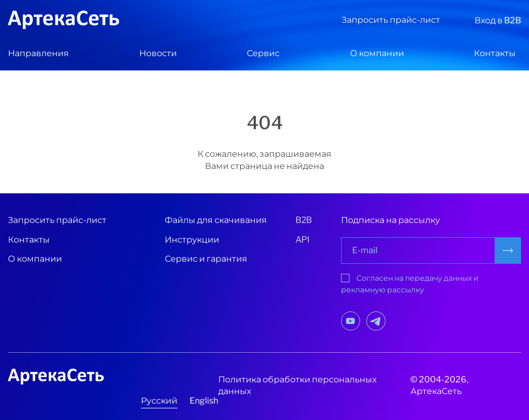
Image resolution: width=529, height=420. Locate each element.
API (303, 240)
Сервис (263, 53)
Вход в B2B (498, 20)
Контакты (495, 53)
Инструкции (192, 240)
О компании (377, 53)
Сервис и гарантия (206, 259)
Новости (158, 53)
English (204, 401)
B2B (304, 220)
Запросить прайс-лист (391, 20)
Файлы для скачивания (216, 220)
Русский (159, 401)
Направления (38, 53)
